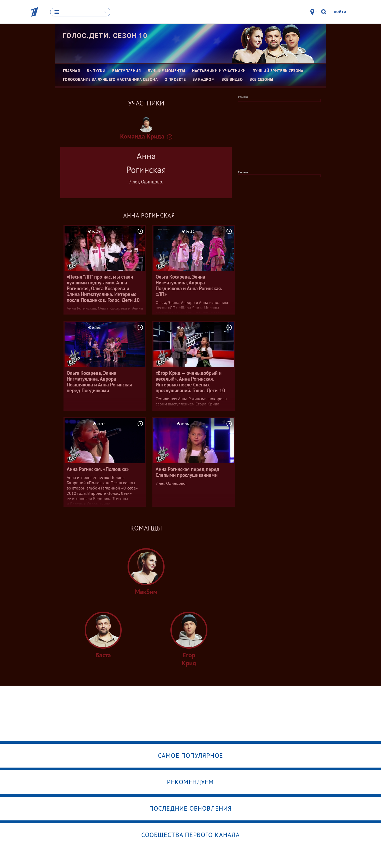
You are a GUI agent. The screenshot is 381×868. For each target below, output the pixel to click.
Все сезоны (261, 79)
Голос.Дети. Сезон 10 (105, 36)
